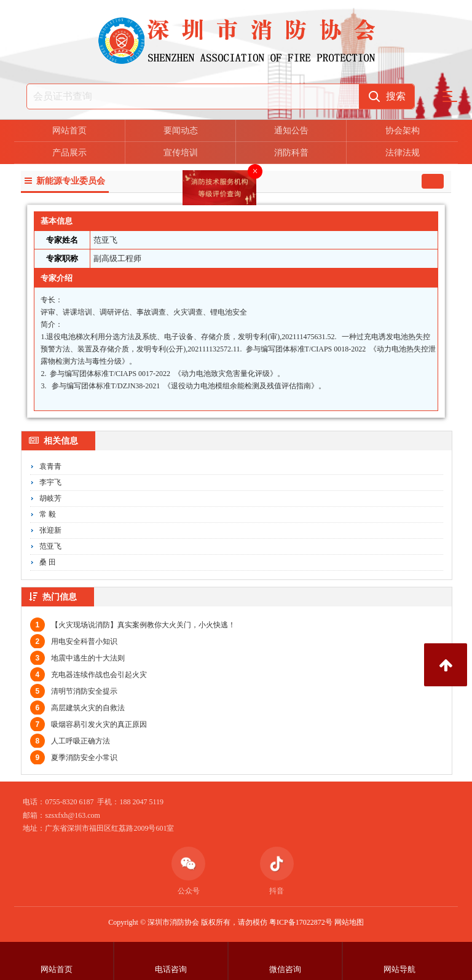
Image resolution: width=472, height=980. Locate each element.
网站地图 (349, 922)
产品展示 (69, 153)
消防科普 (291, 153)
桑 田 (48, 562)
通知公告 (291, 131)
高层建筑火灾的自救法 (77, 708)
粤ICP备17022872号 (301, 922)
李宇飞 (50, 482)
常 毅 (48, 514)
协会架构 (403, 131)
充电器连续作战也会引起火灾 (88, 675)
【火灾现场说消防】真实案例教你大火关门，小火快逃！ (133, 625)
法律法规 (403, 153)
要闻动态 (181, 131)
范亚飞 (50, 546)
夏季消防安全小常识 (74, 758)
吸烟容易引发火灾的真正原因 (88, 724)
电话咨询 (171, 969)
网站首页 (69, 131)
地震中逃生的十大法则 (77, 658)
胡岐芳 (50, 498)
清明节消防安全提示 (74, 691)
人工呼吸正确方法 (70, 741)
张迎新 (50, 530)
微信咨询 (285, 969)
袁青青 (50, 466)
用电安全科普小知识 (74, 641)
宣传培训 (181, 153)
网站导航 (399, 969)
